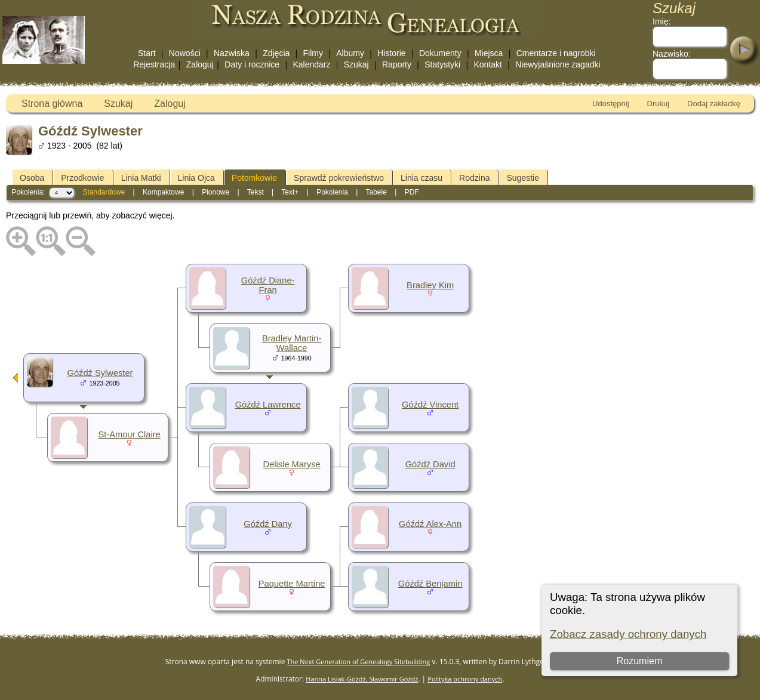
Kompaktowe (163, 192)
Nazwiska (232, 53)
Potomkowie (254, 178)
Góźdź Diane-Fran (268, 285)
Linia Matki (141, 178)
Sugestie (522, 178)
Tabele (376, 192)
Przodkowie (82, 178)
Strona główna (52, 104)
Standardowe (104, 192)
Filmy (313, 53)
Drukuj (659, 104)
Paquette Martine (292, 584)
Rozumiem (639, 661)
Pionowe (216, 192)
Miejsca (489, 53)
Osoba (32, 178)
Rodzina (474, 178)
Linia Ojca (196, 178)
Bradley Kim (430, 285)
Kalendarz (311, 64)
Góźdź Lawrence (268, 405)
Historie (391, 53)
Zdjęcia (276, 53)
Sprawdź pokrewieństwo (339, 178)
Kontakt (487, 64)
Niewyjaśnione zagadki (558, 64)
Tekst (256, 192)
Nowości (185, 53)
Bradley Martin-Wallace (292, 343)
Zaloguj (200, 64)
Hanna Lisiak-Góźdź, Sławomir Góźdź (362, 679)
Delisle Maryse (292, 464)
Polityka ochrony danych (465, 679)
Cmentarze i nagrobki (556, 53)
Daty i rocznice (252, 64)
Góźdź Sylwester (100, 373)
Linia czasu (421, 178)
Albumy (350, 53)
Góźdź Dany (268, 524)
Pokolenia (332, 192)
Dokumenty (440, 53)
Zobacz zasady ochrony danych (628, 634)
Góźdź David (430, 464)
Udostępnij (610, 104)
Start (147, 53)
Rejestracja (154, 64)
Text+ (290, 192)
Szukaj (356, 64)
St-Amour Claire (130, 434)
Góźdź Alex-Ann (430, 524)
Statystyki (442, 64)
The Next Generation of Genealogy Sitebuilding (359, 662)
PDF (412, 192)
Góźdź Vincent (430, 405)
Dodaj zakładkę (714, 104)
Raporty (397, 64)
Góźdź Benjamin (430, 584)
